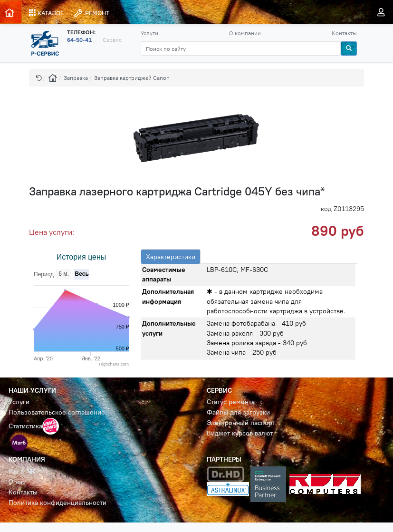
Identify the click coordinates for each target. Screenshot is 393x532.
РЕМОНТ (91, 13)
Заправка (76, 78)
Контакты (344, 33)
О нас (17, 482)
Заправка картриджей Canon (132, 78)
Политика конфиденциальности (58, 503)
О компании (245, 33)
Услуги (149, 33)
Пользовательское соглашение (57, 412)
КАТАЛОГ (46, 13)
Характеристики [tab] (171, 257)
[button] (39, 78)
